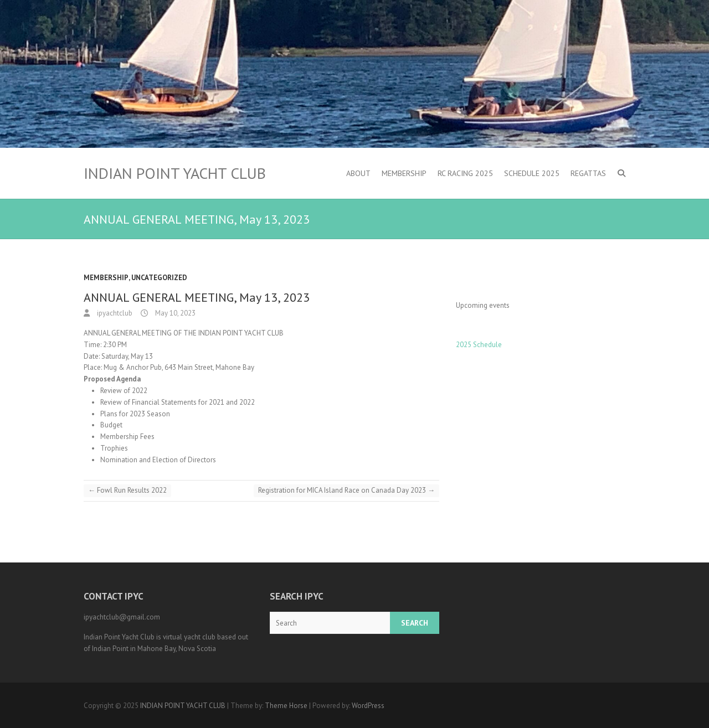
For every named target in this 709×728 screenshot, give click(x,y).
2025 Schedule (479, 345)
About (358, 173)
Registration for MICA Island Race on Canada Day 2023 (346, 490)
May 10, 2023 (174, 313)
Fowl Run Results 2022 (127, 490)
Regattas (588, 173)
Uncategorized (159, 278)
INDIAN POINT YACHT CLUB (175, 173)
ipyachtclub (114, 313)
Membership (404, 173)
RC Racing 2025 (465, 173)
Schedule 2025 (532, 173)
